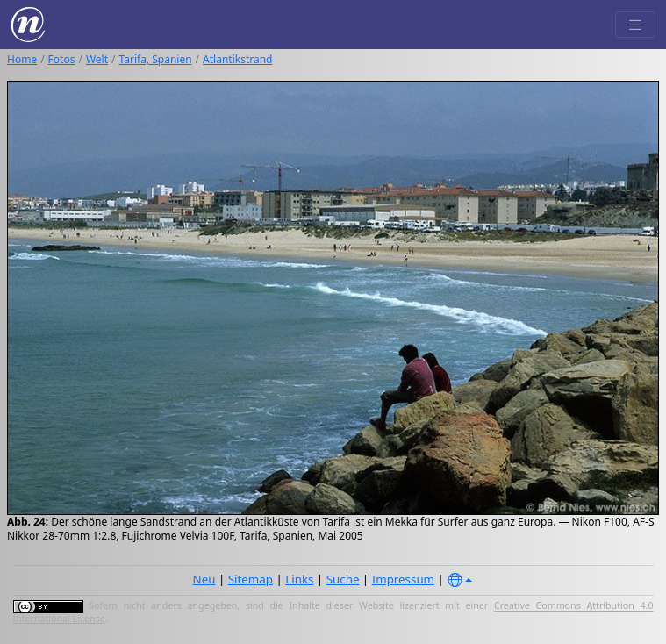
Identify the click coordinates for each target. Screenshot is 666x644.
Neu (204, 579)
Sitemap (251, 579)
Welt (97, 59)
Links (299, 579)
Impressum (403, 579)
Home (22, 59)
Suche (343, 579)
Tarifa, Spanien (156, 59)
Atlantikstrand (237, 59)
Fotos (62, 59)
